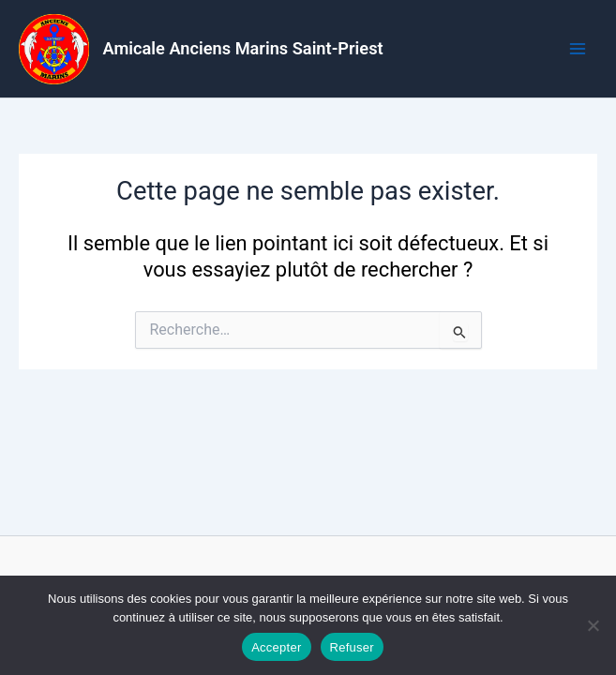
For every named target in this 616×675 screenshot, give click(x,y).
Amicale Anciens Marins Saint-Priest (243, 48)
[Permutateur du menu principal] (578, 49)
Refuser (352, 647)
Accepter (276, 647)
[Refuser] (593, 625)
